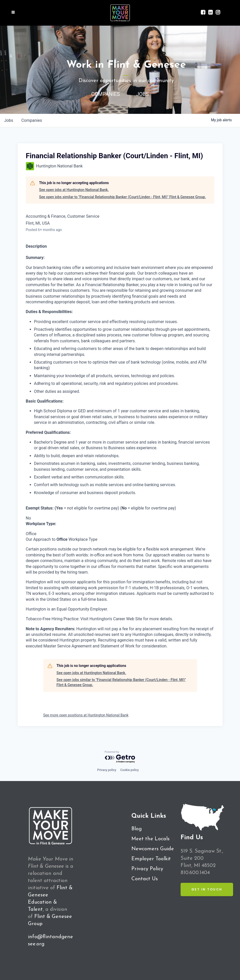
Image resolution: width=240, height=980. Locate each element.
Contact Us (145, 879)
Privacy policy (107, 770)
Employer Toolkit (151, 859)
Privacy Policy (147, 869)
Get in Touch (207, 889)
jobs (9, 120)
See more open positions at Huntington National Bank (86, 715)
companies (32, 120)
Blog (137, 829)
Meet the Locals (150, 839)
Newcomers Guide (153, 849)
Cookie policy (130, 770)
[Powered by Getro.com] (120, 757)
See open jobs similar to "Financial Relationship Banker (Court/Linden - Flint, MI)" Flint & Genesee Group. (123, 197)
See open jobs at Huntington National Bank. (74, 190)
